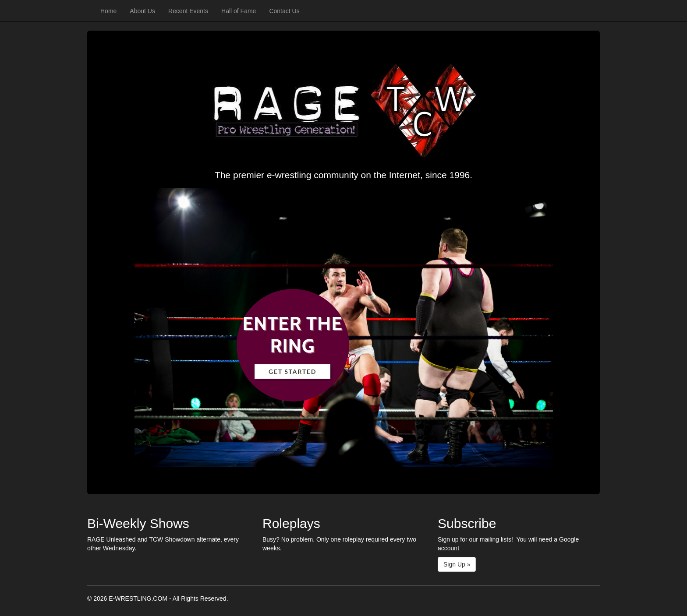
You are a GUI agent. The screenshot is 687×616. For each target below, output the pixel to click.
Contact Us (284, 11)
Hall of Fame (239, 11)
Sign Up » (457, 564)
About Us (142, 11)
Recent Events (188, 11)
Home (108, 11)
